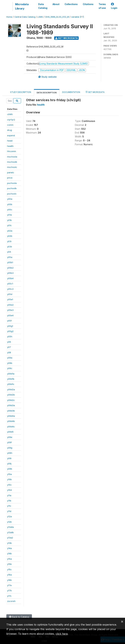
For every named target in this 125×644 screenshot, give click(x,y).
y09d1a (11, 374)
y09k (10, 469)
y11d (9, 511)
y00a (10, 199)
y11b (9, 501)
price (10, 178)
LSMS (40, 17)
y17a (9, 585)
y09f (9, 442)
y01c (9, 225)
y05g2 (10, 331)
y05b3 (10, 273)
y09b (10, 363)
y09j (9, 464)
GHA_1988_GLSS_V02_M (57, 17)
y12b (9, 522)
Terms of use (102, 6)
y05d (10, 294)
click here (62, 634)
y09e (10, 437)
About (56, 4)
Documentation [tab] (71, 92)
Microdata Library (22, 6)
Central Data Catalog (25, 17)
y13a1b (10, 532)
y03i (9, 241)
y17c (9, 596)
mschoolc (12, 167)
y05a (10, 257)
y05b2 (10, 268)
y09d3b (11, 411)
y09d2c (11, 400)
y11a (9, 495)
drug (10, 130)
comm (10, 125)
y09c (10, 368)
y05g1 (10, 326)
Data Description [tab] (47, 93)
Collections (71, 4)
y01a (9, 215)
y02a (10, 231)
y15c (9, 569)
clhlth (10, 114)
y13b (9, 543)
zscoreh (11, 601)
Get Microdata (66, 38)
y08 (9, 352)
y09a (10, 358)
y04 (9, 252)
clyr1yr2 (11, 120)
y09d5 (10, 432)
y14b (9, 553)
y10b (9, 479)
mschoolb (12, 162)
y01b (9, 220)
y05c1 (10, 284)
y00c (10, 209)
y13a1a (10, 527)
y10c (9, 485)
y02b (10, 236)
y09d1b (11, 379)
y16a (9, 575)
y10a (9, 474)
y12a (9, 516)
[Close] (122, 621)
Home (9, 17)
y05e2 (10, 305)
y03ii (10, 247)
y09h (10, 453)
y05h (10, 336)
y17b (9, 590)
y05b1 (10, 262)
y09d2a (11, 389)
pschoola (12, 183)
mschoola (12, 157)
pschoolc (12, 194)
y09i (9, 458)
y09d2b (11, 395)
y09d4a (11, 416)
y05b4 (10, 278)
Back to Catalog (19, 617)
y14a (9, 548)
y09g (10, 448)
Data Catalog (43, 6)
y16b (9, 580)
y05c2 (10, 289)
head (10, 141)
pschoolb (12, 188)
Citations (88, 4)
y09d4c (11, 427)
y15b (9, 564)
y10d (9, 490)
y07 (9, 347)
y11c (9, 506)
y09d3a (11, 405)
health (10, 146)
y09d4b (11, 421)
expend (11, 135)
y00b (10, 204)
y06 (9, 342)
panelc (11, 172)
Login (114, 6)
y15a (9, 559)
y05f (9, 321)
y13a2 (10, 538)
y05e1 (10, 299)
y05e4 (10, 315)
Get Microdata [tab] (95, 92)
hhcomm (12, 151)
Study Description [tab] (21, 92)
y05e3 (10, 310)
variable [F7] (77, 17)
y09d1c (11, 384)
